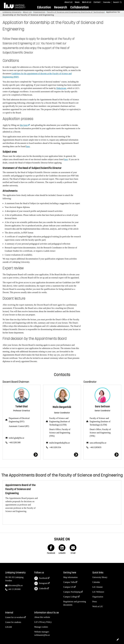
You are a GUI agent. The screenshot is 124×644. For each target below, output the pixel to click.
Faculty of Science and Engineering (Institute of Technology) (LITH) (60, 421)
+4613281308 (15, 442)
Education (44, 7)
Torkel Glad (21, 407)
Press (95, 602)
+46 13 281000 (14, 589)
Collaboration (79, 7)
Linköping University (12, 12)
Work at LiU (87, 2)
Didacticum (61, 88)
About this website (42, 617)
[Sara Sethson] (102, 455)
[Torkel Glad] (22, 455)
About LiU (68, 2)
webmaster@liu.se (42, 635)
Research (60, 7)
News (77, 2)
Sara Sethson (102, 407)
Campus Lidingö (70, 597)
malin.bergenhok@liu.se (60, 443)
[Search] (116, 2)
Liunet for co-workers (14, 617)
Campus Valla (69, 582)
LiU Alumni (98, 587)
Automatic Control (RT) (19, 426)
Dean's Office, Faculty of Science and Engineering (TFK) (60, 433)
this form (24, 125)
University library (100, 577)
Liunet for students (13, 622)
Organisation (39, 12)
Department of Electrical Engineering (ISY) (19, 420)
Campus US (68, 587)
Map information (70, 577)
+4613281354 (55, 447)
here (28, 146)
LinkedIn (41, 589)
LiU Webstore (98, 592)
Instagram (41, 583)
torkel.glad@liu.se (17, 438)
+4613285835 (95, 447)
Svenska (107, 2)
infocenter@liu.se (15, 585)
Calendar (96, 582)
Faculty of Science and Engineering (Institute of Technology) (76, 12)
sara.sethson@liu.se (98, 443)
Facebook (41, 578)
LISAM (9, 627)
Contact (97, 2)
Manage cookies (41, 627)
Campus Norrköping (72, 592)
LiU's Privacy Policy (43, 622)
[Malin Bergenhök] (62, 455)
